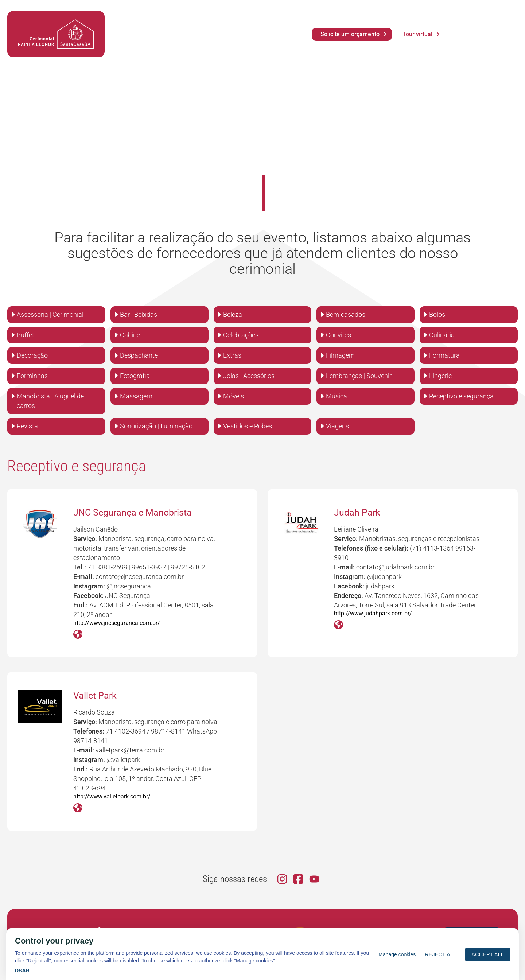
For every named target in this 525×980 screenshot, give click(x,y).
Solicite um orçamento (350, 34)
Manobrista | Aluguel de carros (50, 401)
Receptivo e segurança (461, 396)
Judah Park (357, 512)
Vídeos (209, 26)
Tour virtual (417, 34)
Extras (232, 355)
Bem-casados (346, 314)
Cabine (130, 335)
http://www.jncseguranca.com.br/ (117, 623)
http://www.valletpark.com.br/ (112, 796)
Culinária (442, 335)
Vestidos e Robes (248, 426)
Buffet (26, 335)
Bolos (437, 314)
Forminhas (32, 376)
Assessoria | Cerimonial (50, 314)
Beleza (233, 314)
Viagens (337, 426)
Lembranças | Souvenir (359, 376)
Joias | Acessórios (249, 376)
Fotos (184, 26)
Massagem (136, 396)
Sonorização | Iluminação (156, 426)
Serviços (230, 41)
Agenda (128, 26)
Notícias (158, 26)
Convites (339, 335)
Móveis (234, 396)
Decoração (32, 355)
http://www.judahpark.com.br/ (373, 613)
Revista (27, 426)
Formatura (444, 355)
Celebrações (241, 335)
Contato (270, 41)
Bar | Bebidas (139, 314)
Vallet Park (95, 695)
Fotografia (135, 376)
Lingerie (440, 376)
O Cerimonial (142, 41)
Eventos (190, 41)
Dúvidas (237, 26)
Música (337, 396)
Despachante (139, 355)
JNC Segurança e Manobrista (133, 512)
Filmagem (340, 355)
